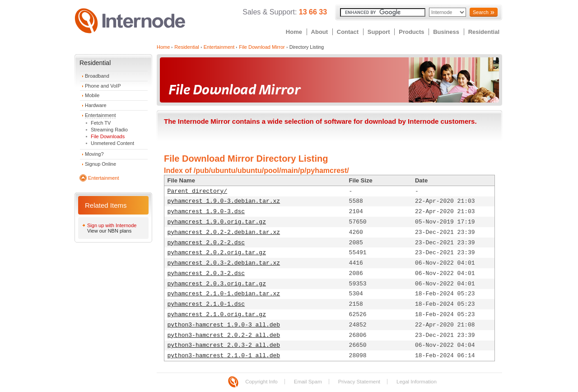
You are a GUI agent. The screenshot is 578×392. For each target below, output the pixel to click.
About (320, 32)
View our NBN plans (109, 231)
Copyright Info (261, 382)
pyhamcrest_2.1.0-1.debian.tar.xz (224, 294)
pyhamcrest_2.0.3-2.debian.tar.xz (224, 263)
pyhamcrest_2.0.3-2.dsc (206, 273)
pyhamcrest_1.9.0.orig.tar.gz (217, 222)
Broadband (97, 76)
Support (379, 32)
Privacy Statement (359, 382)
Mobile (92, 95)
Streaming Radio (109, 130)
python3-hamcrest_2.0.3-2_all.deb (224, 345)
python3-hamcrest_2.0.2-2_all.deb (224, 335)
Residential (484, 32)
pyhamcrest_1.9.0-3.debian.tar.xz (224, 201)
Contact (348, 32)
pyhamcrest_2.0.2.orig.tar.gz (217, 253)
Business (446, 32)
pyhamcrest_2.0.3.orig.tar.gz (217, 284)
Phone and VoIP (103, 86)
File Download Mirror (262, 47)
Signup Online (100, 164)
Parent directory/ (198, 191)
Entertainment (100, 115)
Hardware (96, 105)
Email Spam (308, 382)
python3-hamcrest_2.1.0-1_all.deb (224, 356)
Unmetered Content (112, 143)
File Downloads (108, 136)
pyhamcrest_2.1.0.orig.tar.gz (217, 315)
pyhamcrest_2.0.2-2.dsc (206, 243)
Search (481, 12)
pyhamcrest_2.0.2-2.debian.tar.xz (224, 232)
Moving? (94, 154)
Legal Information (417, 382)
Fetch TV (101, 123)
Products (411, 32)
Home (294, 32)
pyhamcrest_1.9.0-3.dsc (206, 212)
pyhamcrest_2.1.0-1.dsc (206, 304)
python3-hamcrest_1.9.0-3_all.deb (224, 325)
